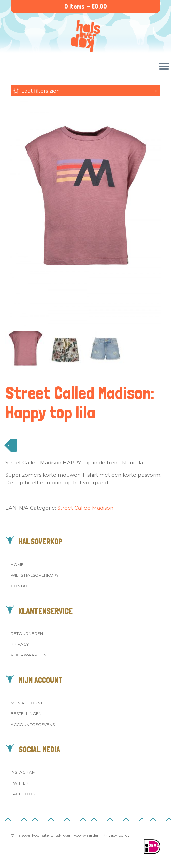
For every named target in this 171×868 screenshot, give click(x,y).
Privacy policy (116, 835)
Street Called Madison (85, 508)
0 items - (86, 7)
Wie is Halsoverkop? (35, 575)
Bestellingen (26, 714)
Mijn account (27, 703)
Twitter (20, 783)
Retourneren (27, 633)
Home (17, 564)
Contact (21, 586)
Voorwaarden (28, 655)
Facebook (23, 794)
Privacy (20, 644)
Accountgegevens (33, 724)
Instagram (23, 772)
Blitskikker (61, 835)
